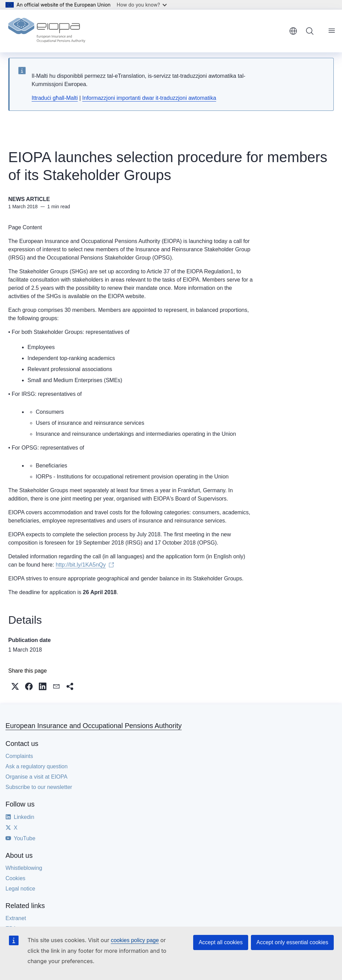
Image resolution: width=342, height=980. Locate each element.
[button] (15, 686)
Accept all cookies (221, 942)
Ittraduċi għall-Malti (55, 98)
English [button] (293, 31)
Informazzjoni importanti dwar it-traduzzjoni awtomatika (149, 98)
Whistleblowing (24, 868)
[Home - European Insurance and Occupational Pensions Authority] (47, 31)
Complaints (19, 756)
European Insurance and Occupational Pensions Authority (94, 726)
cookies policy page (135, 940)
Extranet (16, 918)
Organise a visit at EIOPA (36, 777)
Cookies (15, 878)
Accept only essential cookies (292, 942)
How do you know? (142, 5)
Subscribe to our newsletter (39, 787)
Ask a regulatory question (37, 766)
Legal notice (20, 889)
